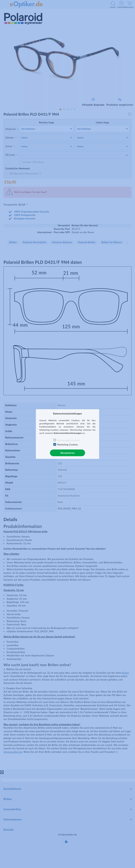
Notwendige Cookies (68, 440)
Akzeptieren (67, 453)
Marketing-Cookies (67, 445)
